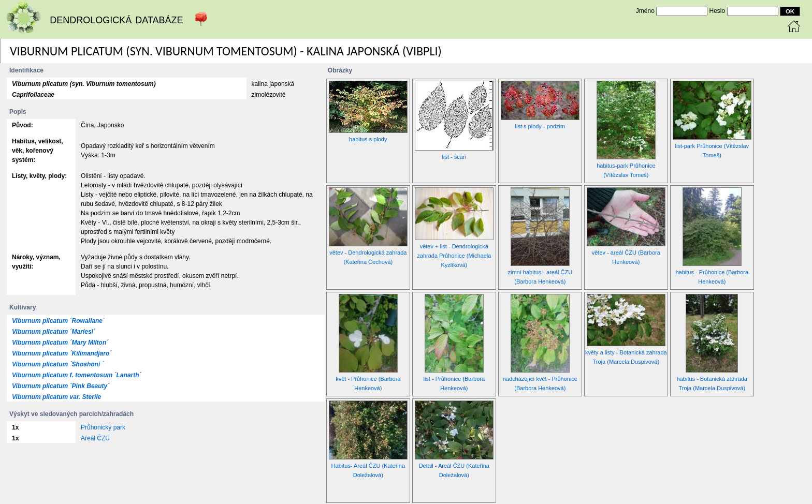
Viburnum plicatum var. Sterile (56, 397)
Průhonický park (103, 427)
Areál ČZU (95, 438)
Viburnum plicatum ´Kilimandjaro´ (62, 353)
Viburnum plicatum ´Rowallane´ (58, 321)
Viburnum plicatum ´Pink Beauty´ (61, 386)
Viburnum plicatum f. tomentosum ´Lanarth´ (77, 375)
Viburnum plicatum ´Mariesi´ (54, 332)
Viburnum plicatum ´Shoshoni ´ (58, 364)
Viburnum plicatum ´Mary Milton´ (60, 343)
